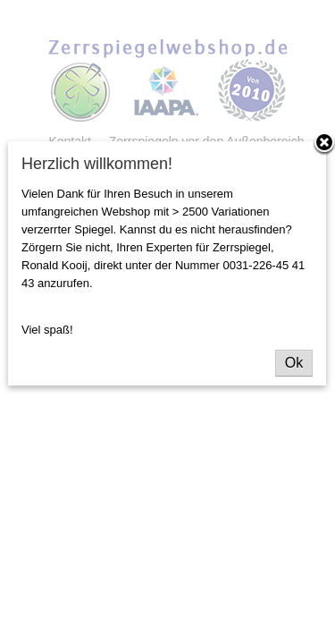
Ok (294, 363)
